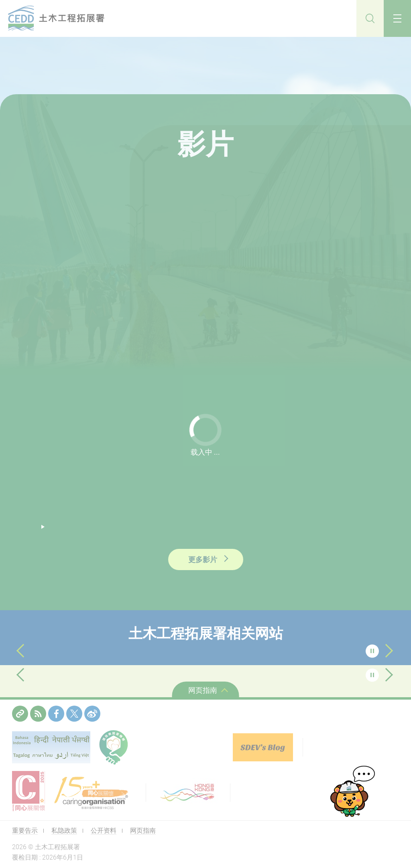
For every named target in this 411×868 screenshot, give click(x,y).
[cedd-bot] (352, 792)
